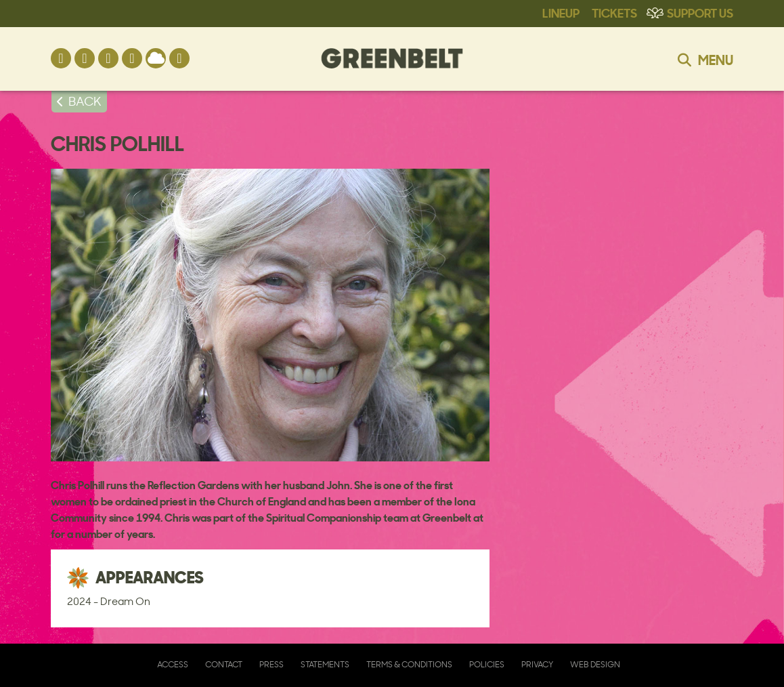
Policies (487, 664)
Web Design (595, 664)
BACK (85, 101)
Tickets (614, 12)
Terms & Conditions (409, 664)
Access (173, 664)
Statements (325, 664)
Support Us (700, 12)
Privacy (537, 664)
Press (271, 664)
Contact (224, 664)
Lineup (561, 12)
